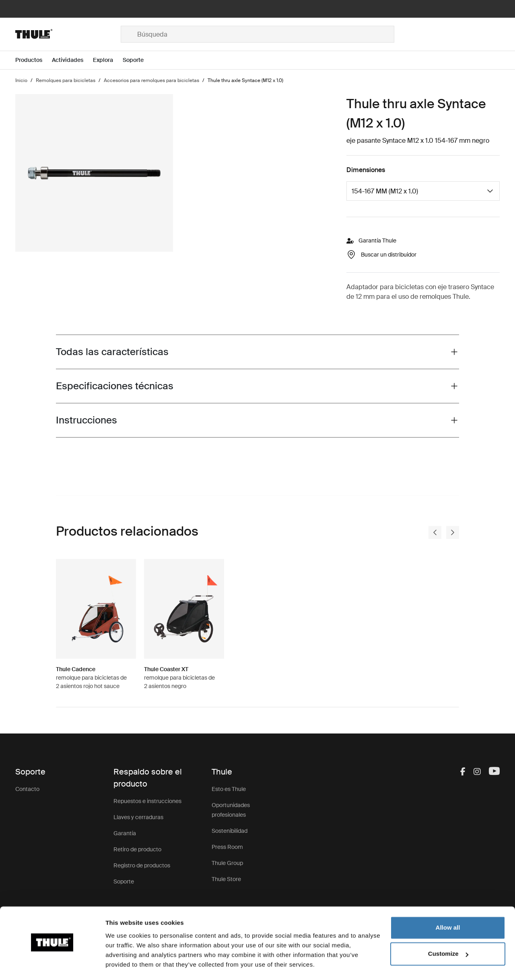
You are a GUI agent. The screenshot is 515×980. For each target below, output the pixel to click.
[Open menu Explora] (108, 60)
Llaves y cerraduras (138, 817)
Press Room (227, 847)
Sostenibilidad (230, 831)
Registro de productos (142, 865)
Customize (448, 931)
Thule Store (226, 879)
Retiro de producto (137, 849)
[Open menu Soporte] (138, 60)
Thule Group (227, 863)
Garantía (125, 833)
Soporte (124, 881)
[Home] (68, 34)
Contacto (27, 789)
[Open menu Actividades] (72, 60)
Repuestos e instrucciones (147, 801)
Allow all (448, 905)
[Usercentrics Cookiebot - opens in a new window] (52, 964)
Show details (124, 964)
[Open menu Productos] (34, 60)
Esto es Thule (229, 789)
